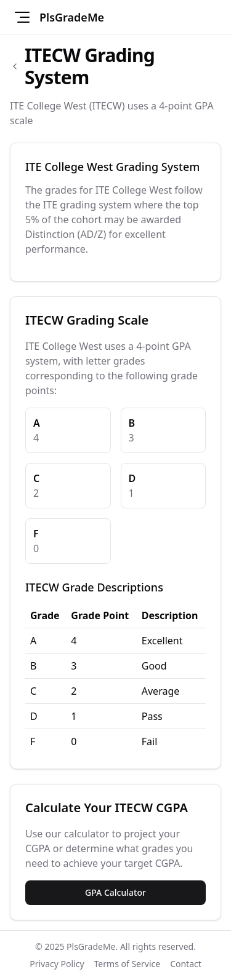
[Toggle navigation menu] (22, 17)
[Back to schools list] (15, 66)
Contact (186, 964)
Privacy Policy (57, 964)
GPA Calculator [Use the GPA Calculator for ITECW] (115, 892)
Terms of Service (128, 964)
